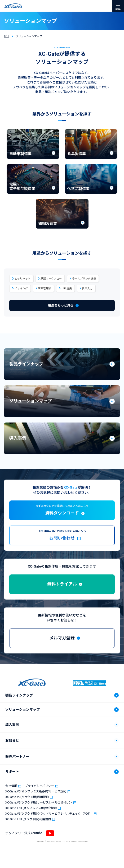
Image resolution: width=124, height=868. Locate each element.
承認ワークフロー (51, 279)
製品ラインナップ (19, 695)
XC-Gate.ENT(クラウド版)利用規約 (28, 819)
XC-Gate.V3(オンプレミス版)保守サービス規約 (36, 792)
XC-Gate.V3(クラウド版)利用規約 (27, 797)
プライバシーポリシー (39, 786)
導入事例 (12, 725)
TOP (6, 36)
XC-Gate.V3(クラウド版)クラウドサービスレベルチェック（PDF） (49, 814)
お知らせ (12, 741)
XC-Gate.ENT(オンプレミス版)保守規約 (31, 808)
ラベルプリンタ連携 (84, 279)
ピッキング (21, 288)
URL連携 (67, 288)
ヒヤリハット (23, 279)
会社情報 (11, 786)
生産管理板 (45, 288)
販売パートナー (17, 757)
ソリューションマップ (23, 710)
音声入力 (87, 288)
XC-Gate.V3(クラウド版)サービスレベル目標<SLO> (39, 803)
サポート (12, 772)
